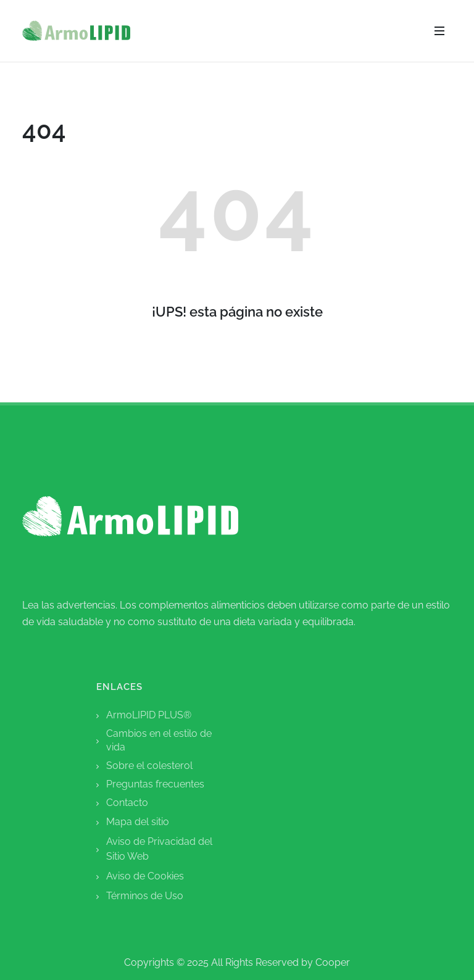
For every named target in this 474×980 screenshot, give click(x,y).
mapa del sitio (138, 822)
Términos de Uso (145, 896)
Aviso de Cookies (145, 876)
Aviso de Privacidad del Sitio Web (159, 849)
